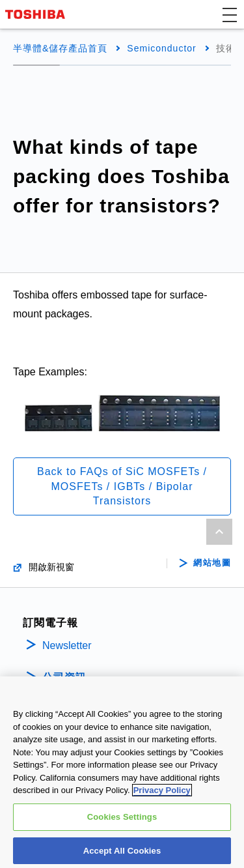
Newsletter (67, 645)
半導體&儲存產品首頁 (60, 48)
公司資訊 (64, 677)
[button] (230, 14)
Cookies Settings (122, 821)
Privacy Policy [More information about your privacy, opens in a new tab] (162, 795)
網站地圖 (212, 563)
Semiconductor (161, 48)
